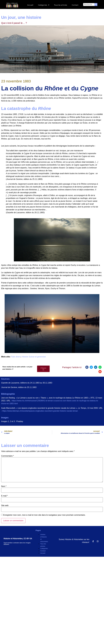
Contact (75, 5)
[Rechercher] (96, 5)
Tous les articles (61, 5)
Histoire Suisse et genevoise (34, 357)
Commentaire (8, 456)
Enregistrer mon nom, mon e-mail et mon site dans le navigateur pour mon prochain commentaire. (44, 515)
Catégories (44, 5)
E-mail (5, 496)
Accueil (30, 5)
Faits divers (16, 357)
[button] (87, 367)
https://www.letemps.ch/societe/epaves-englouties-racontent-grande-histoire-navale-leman (40, 411)
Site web (5, 506)
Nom (4, 486)
